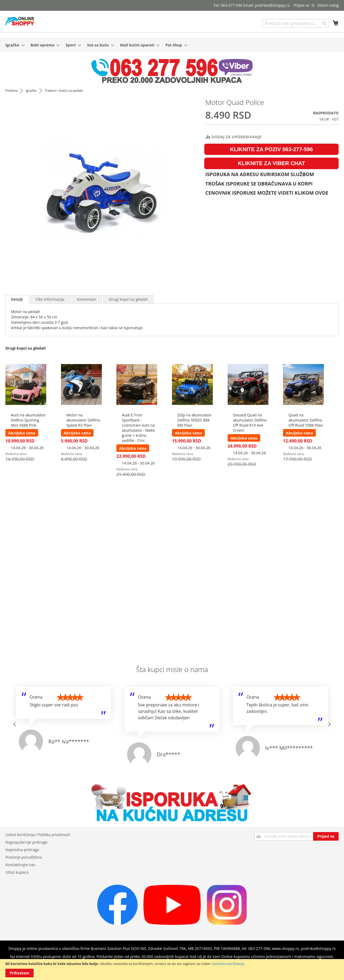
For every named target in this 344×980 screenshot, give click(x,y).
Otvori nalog (328, 5)
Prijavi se (302, 5)
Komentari (87, 299)
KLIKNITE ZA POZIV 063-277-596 (271, 149)
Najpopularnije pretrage (26, 842)
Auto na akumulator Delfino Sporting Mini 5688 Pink (28, 420)
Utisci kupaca (17, 872)
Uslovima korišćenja (228, 964)
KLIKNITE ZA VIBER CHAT (271, 163)
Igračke (31, 91)
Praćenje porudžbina (24, 857)
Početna (12, 91)
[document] (172, 970)
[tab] (17, 299)
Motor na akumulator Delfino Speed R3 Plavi (83, 420)
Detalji (17, 299)
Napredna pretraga (22, 850)
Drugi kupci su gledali (128, 299)
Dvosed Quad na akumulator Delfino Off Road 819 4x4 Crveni (250, 423)
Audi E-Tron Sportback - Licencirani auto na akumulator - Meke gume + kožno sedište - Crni (138, 428)
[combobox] (296, 23)
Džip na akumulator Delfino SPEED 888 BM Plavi (195, 420)
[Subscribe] (326, 836)
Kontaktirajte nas (20, 865)
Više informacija (50, 299)
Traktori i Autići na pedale (64, 91)
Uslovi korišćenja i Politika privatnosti (38, 835)
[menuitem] (13, 45)
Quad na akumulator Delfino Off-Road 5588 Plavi (306, 420)
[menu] (172, 45)
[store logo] (20, 21)
